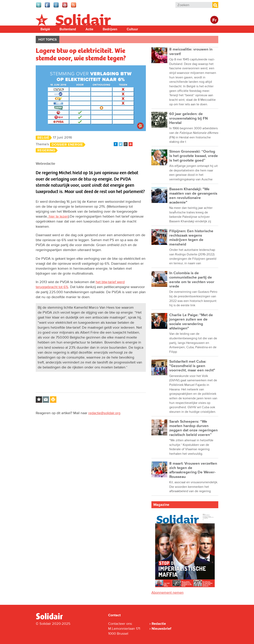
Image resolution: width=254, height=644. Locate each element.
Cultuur (132, 29)
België (45, 29)
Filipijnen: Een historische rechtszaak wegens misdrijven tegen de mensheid (191, 238)
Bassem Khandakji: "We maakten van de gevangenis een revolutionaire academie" (193, 196)
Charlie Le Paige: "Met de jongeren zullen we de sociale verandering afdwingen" (191, 322)
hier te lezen (58, 216)
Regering (46, 150)
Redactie (159, 624)
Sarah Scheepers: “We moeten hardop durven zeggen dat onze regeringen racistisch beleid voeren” (193, 428)
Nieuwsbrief (161, 629)
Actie (89, 29)
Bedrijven (110, 29)
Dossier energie (67, 145)
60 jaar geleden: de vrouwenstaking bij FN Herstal (189, 118)
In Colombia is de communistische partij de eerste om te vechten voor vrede (192, 280)
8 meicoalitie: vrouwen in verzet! (191, 52)
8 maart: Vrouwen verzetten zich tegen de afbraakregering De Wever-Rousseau (193, 470)
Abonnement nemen (167, 593)
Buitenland (68, 29)
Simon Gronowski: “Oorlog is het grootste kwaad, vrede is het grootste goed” (194, 156)
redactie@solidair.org (104, 413)
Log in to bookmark (39, 400)
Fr (214, 20)
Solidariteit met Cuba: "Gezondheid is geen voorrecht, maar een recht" (192, 366)
